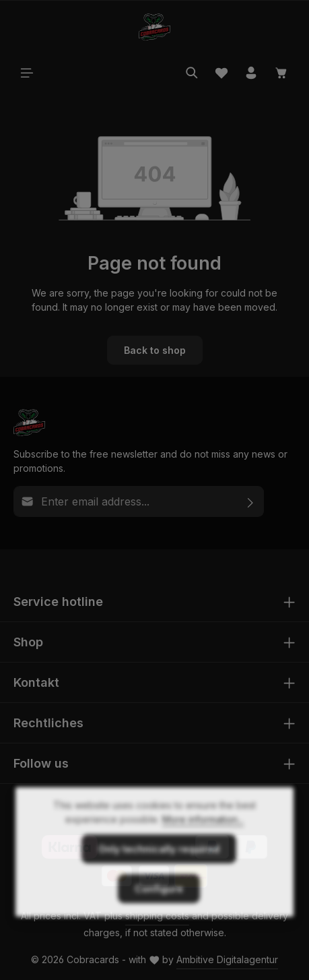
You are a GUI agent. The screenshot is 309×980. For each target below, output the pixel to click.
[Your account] (251, 73)
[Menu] (27, 73)
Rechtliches (48, 723)
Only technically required (159, 875)
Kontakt (36, 682)
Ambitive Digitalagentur (227, 959)
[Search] (192, 73)
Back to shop (155, 350)
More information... (203, 846)
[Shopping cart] (281, 73)
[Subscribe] (251, 501)
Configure (159, 915)
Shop (28, 642)
